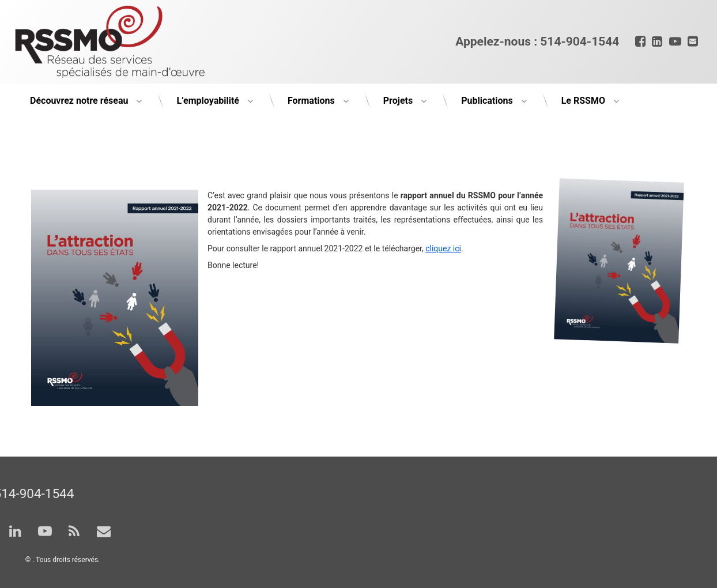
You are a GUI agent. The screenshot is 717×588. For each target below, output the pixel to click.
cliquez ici (443, 248)
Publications (487, 101)
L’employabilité (208, 101)
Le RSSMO (583, 101)
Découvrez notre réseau (79, 101)
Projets (398, 101)
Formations (311, 101)
